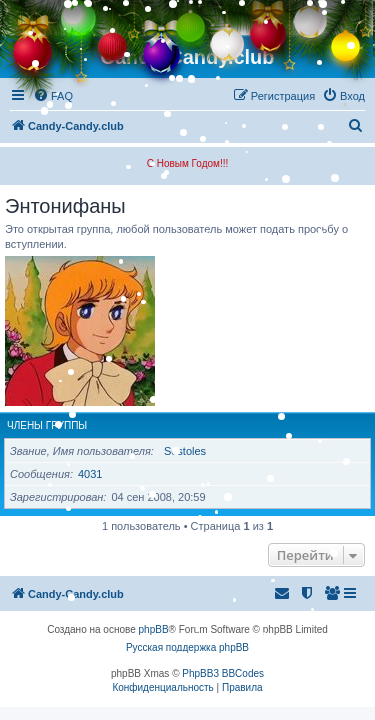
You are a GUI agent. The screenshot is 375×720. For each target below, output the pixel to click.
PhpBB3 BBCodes (223, 673)
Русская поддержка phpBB (187, 647)
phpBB (154, 629)
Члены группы (47, 425)
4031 (90, 474)
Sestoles (185, 451)
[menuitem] (343, 96)
